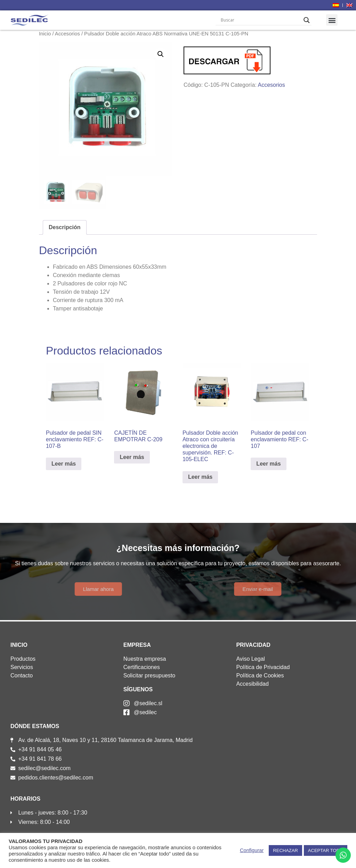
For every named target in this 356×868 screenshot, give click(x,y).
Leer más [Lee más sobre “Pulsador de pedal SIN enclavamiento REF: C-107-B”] (64, 464)
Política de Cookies (260, 675)
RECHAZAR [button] (285, 850)
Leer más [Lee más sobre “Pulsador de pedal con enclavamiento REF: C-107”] (268, 464)
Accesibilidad (252, 684)
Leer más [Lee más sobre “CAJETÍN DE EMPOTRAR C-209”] (132, 457)
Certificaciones (142, 667)
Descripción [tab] (65, 227)
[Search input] (260, 20)
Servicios (22, 667)
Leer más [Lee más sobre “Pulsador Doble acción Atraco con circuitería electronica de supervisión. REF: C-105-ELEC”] (200, 477)
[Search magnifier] (307, 20)
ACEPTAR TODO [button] (326, 850)
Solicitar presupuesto (149, 675)
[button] (332, 20)
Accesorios (67, 34)
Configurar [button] (252, 850)
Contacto (22, 675)
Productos (23, 659)
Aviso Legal (250, 659)
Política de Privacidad (263, 667)
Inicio (45, 34)
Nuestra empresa (145, 659)
